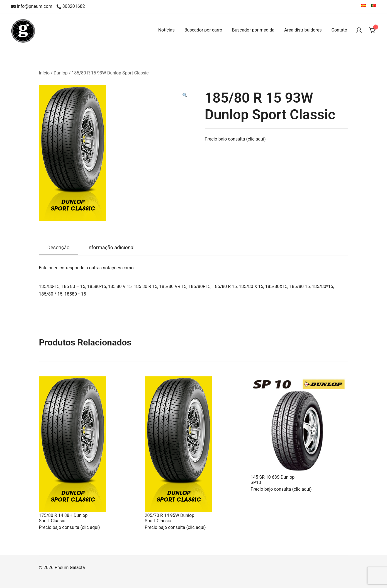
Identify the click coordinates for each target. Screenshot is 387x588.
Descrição (59, 247)
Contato (339, 30)
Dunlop (61, 73)
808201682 (71, 7)
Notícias (166, 30)
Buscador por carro (203, 30)
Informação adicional (111, 247)
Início (44, 73)
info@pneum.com (32, 7)
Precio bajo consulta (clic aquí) (235, 139)
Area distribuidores (303, 30)
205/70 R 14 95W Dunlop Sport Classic (170, 518)
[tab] (59, 248)
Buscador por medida (253, 30)
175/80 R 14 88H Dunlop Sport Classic (63, 518)
